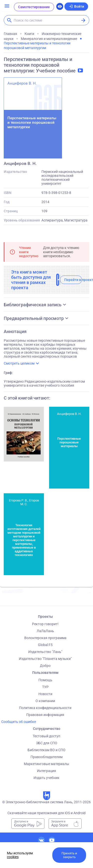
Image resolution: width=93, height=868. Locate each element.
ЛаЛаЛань (45, 631)
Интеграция (46, 771)
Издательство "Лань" (45, 652)
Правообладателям (46, 757)
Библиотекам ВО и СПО (46, 750)
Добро (45, 666)
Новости (45, 694)
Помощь (45, 680)
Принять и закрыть (69, 855)
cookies (13, 857)
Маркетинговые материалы (46, 764)
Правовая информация (45, 715)
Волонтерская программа (45, 638)
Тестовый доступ (46, 736)
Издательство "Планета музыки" (45, 659)
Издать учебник (46, 778)
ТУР (45, 687)
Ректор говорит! (45, 624)
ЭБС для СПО (47, 743)
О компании (45, 701)
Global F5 (45, 645)
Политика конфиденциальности (45, 708)
